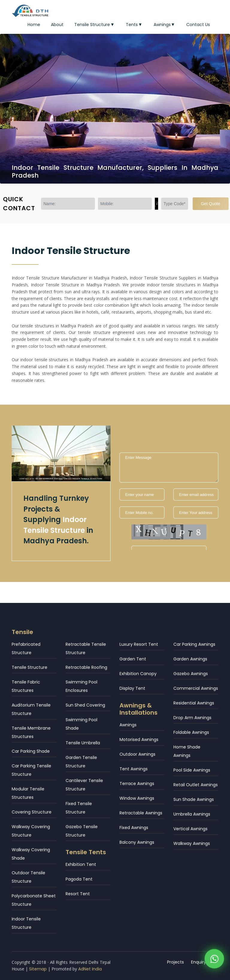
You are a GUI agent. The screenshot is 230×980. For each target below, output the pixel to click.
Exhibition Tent (81, 864)
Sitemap (38, 969)
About (57, 25)
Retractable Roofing (86, 667)
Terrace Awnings (137, 784)
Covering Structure (32, 812)
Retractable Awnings (141, 813)
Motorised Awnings (139, 739)
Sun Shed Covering (85, 705)
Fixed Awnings (134, 828)
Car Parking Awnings (194, 644)
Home (34, 25)
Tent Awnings (134, 769)
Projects (175, 962)
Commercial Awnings (196, 688)
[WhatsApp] (214, 960)
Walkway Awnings (192, 843)
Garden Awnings (190, 659)
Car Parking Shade (31, 751)
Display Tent (132, 688)
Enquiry (199, 962)
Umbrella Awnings (192, 814)
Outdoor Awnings (137, 754)
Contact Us (198, 25)
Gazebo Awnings (191, 674)
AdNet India (90, 969)
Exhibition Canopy (138, 674)
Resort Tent (78, 894)
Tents (134, 25)
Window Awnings (137, 798)
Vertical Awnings (190, 829)
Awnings (165, 25)
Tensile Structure (95, 25)
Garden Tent (133, 659)
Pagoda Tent (79, 879)
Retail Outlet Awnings (196, 785)
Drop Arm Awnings (192, 718)
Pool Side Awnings (192, 770)
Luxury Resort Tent (139, 644)
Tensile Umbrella (83, 743)
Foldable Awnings (191, 732)
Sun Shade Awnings (194, 799)
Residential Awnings (194, 703)
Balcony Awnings (137, 842)
